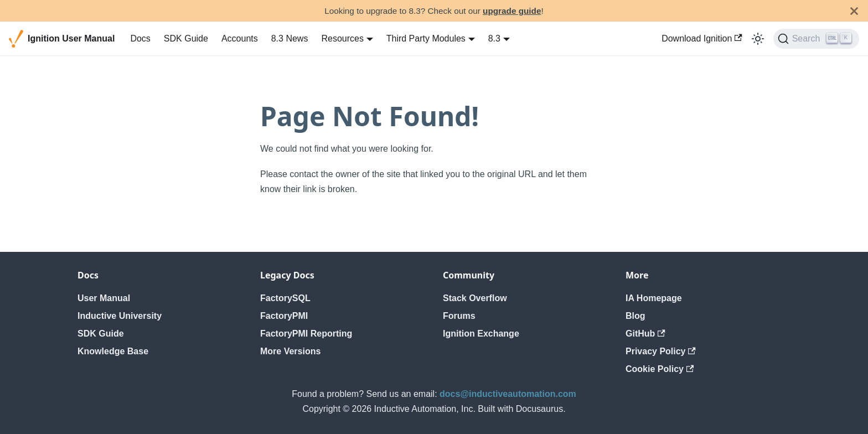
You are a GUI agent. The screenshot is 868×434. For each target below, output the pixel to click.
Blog (635, 316)
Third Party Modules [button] (426, 38)
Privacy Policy (661, 351)
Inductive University (120, 316)
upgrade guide (512, 11)
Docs (140, 38)
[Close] (854, 11)
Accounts (240, 38)
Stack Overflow (475, 298)
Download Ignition (702, 38)
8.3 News (290, 38)
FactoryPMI (284, 316)
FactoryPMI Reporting (306, 334)
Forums (459, 316)
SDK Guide (186, 38)
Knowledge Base (113, 351)
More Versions (290, 351)
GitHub (645, 334)
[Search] (816, 39)
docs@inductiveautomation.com (508, 394)
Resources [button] (342, 38)
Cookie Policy (660, 369)
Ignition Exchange (481, 334)
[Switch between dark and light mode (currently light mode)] (758, 39)
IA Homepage (654, 298)
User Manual (104, 298)
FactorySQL (285, 298)
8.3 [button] (494, 38)
